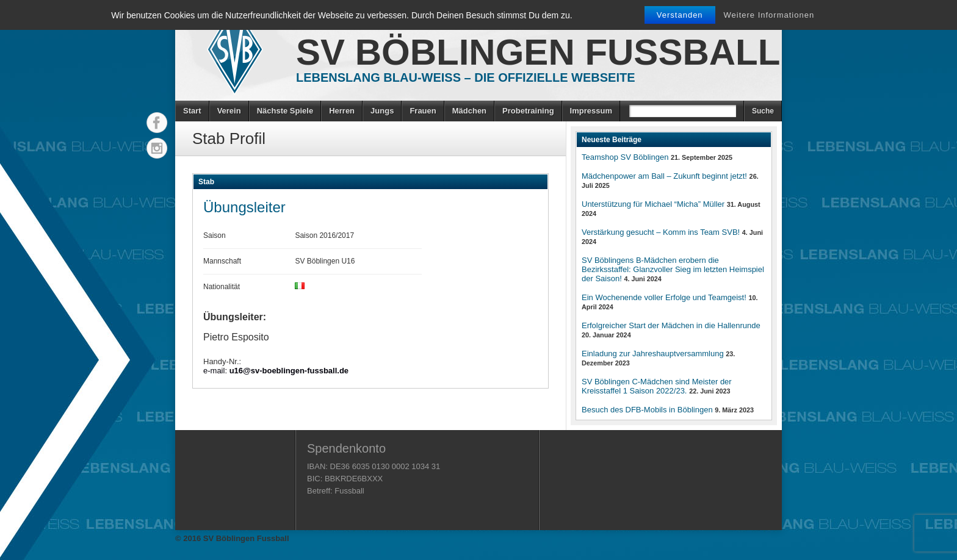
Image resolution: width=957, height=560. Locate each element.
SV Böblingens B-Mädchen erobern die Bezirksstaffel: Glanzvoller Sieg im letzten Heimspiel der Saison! (673, 269)
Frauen (423, 111)
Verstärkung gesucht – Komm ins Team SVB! (661, 232)
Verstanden (680, 15)
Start (192, 111)
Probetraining (528, 111)
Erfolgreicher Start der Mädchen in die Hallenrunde (671, 325)
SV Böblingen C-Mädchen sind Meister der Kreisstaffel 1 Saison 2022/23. (657, 386)
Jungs (382, 111)
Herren (342, 111)
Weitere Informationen (769, 15)
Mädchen (469, 111)
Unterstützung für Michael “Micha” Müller (653, 204)
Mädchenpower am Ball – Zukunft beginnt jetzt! (664, 176)
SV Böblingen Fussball (538, 52)
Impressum (591, 111)
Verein (229, 111)
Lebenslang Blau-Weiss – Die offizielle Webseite (466, 77)
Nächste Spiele (285, 111)
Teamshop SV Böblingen (625, 157)
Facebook (157, 123)
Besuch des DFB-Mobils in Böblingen (647, 410)
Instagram (157, 148)
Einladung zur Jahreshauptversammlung (653, 354)
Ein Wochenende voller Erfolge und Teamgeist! (664, 297)
